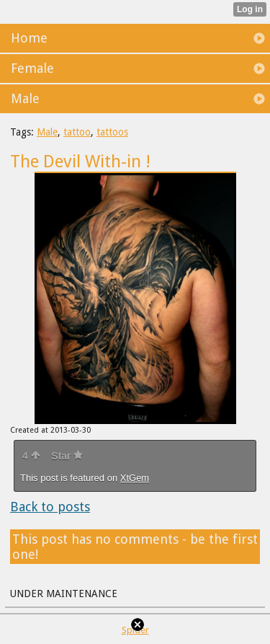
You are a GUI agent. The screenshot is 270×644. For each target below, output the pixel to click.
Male (47, 132)
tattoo (77, 132)
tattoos (112, 132)
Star (67, 456)
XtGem (135, 478)
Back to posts (50, 507)
